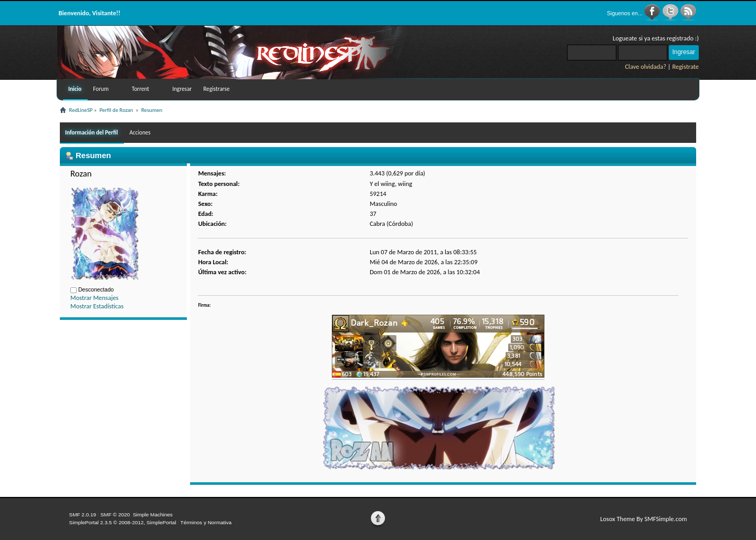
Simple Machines (153, 515)
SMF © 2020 (115, 515)
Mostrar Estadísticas (97, 306)
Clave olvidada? (645, 66)
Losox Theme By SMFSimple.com (643, 519)
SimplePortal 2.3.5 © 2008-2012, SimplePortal (123, 522)
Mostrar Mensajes (94, 298)
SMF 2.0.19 (83, 515)
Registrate (685, 66)
